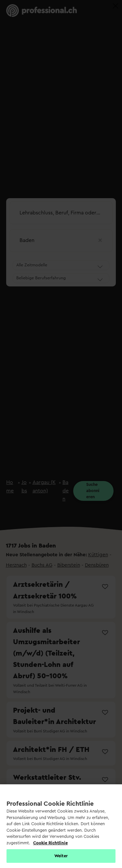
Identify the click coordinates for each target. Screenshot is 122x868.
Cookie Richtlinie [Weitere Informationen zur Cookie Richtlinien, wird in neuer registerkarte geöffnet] (50, 843)
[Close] (115, 6)
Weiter (61, 856)
